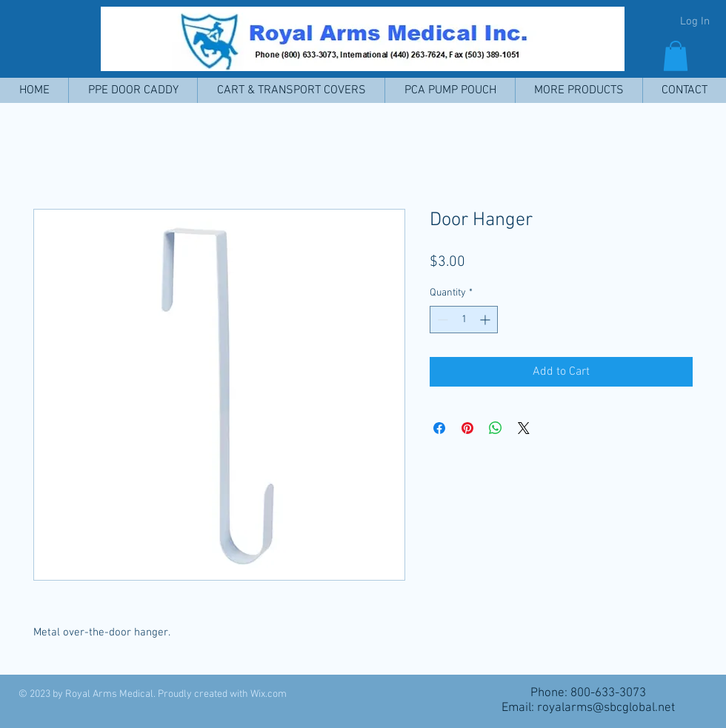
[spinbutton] (464, 320)
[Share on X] (524, 428)
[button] (676, 56)
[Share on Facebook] (439, 428)
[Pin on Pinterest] (467, 428)
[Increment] (486, 320)
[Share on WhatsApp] (496, 428)
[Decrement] (441, 320)
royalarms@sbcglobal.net (606, 708)
